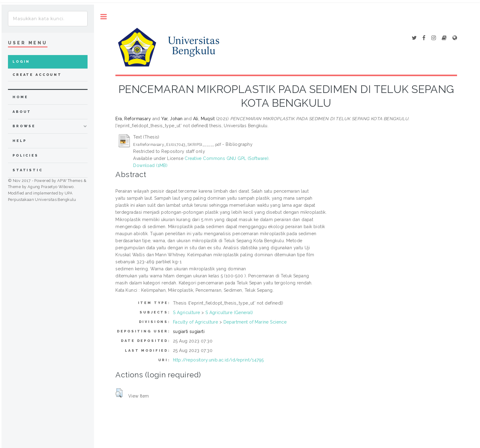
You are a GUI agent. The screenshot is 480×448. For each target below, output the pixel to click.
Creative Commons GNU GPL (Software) (227, 158)
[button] (119, 393)
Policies (26, 156)
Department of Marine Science (255, 322)
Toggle (104, 17)
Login (21, 62)
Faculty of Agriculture (195, 322)
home (20, 97)
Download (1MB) (150, 165)
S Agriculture (186, 313)
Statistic (28, 170)
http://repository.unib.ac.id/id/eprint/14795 (218, 360)
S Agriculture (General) (229, 313)
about (22, 112)
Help (19, 141)
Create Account (37, 75)
